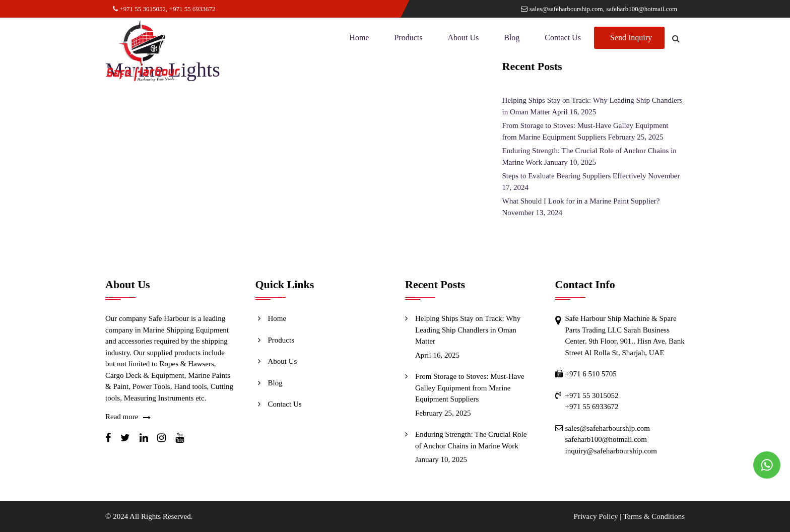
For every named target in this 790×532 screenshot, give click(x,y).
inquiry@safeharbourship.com (611, 451)
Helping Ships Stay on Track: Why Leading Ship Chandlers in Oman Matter (468, 330)
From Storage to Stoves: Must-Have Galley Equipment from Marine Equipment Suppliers (470, 388)
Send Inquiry (631, 38)
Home (359, 38)
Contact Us (563, 38)
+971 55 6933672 (192, 9)
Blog (512, 38)
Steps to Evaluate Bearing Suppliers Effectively (574, 176)
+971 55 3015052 (139, 9)
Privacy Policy (596, 516)
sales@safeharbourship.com (562, 9)
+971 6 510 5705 (591, 374)
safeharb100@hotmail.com (642, 9)
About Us (463, 38)
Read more (122, 417)
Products (408, 38)
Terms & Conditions (654, 516)
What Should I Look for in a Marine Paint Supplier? (581, 201)
